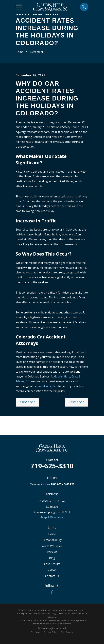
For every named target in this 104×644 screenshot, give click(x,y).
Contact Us (52, 576)
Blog (52, 558)
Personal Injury (52, 540)
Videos (52, 570)
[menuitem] (36, 632)
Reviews (52, 552)
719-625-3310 (52, 466)
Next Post (76, 402)
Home (52, 534)
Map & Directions (52, 517)
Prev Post (28, 402)
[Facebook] (52, 592)
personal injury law (46, 386)
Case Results (52, 564)
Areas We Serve (52, 546)
